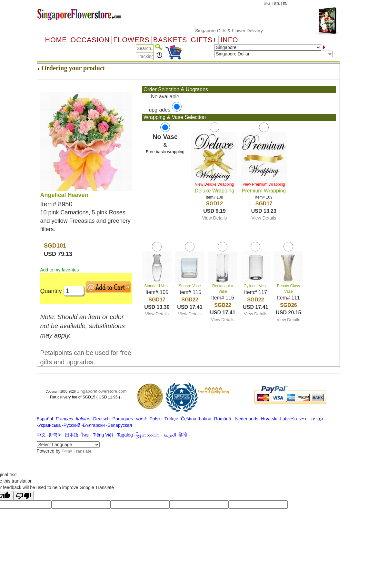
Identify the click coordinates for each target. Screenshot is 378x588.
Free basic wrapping (165, 152)
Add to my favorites (60, 270)
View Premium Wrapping (264, 184)
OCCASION (90, 40)
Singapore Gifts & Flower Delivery (246, 31)
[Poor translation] (24, 495)
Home (56, 40)
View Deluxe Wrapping (214, 184)
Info (229, 40)
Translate (76, 451)
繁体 (277, 4)
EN (285, 4)
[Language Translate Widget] (68, 445)
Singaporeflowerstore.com (102, 391)
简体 (267, 4)
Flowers (131, 40)
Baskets (170, 40)
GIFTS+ (204, 40)
